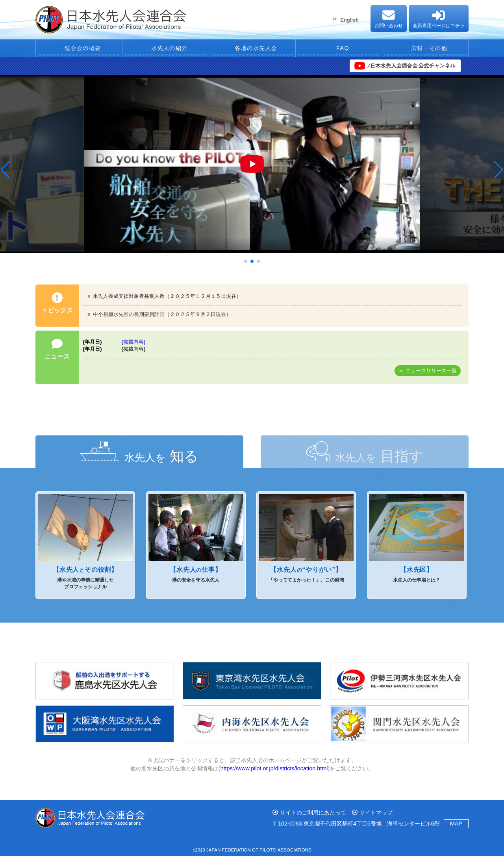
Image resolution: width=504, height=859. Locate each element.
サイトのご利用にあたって (313, 815)
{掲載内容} (134, 345)
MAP (456, 826)
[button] (5, 173)
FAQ (339, 49)
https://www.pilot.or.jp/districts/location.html (274, 771)
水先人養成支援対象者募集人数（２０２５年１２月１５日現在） (167, 298)
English (349, 20)
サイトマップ (376, 815)
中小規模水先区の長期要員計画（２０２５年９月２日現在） (162, 317)
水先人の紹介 (166, 49)
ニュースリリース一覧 (431, 373)
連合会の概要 (79, 49)
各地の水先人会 (252, 49)
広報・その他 (425, 49)
